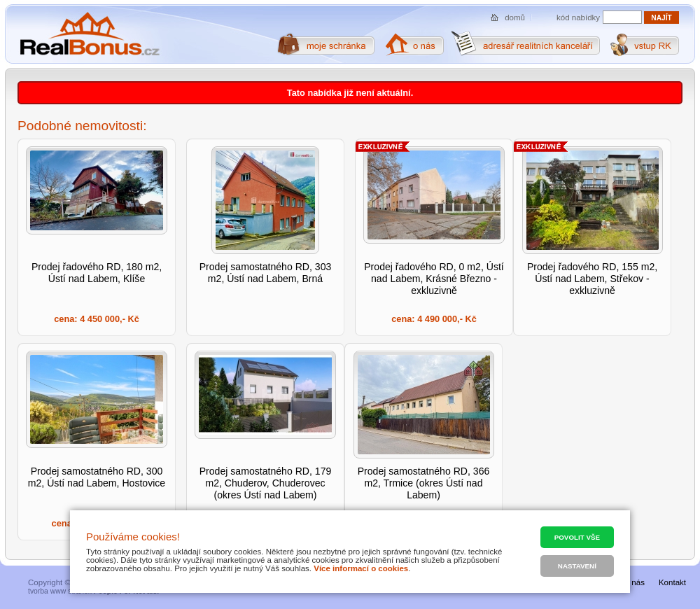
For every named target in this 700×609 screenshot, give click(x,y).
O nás (634, 582)
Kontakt (672, 582)
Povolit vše (577, 537)
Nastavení (577, 566)
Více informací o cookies (361, 568)
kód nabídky (578, 17)
